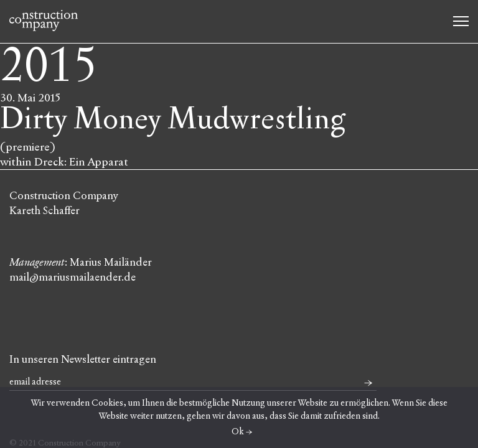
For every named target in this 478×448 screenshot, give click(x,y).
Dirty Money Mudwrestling (173, 119)
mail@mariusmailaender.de (73, 277)
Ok (238, 432)
